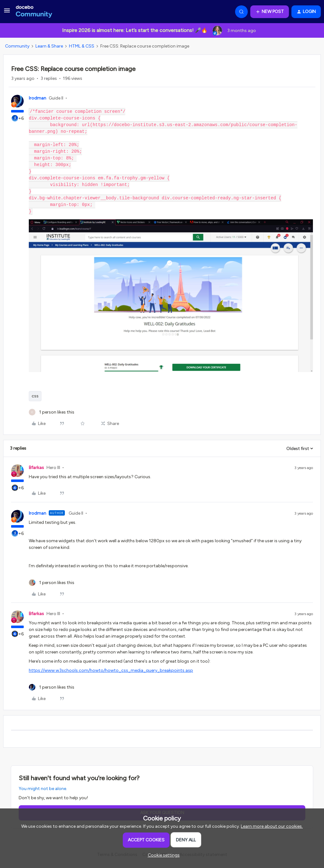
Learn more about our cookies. (272, 826)
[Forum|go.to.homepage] (34, 12)
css (35, 396)
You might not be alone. (43, 789)
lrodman (37, 98)
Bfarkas (36, 468)
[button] (7, 13)
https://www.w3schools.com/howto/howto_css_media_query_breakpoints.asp (111, 670)
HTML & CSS (82, 46)
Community (17, 46)
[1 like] (52, 412)
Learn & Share (49, 46)
